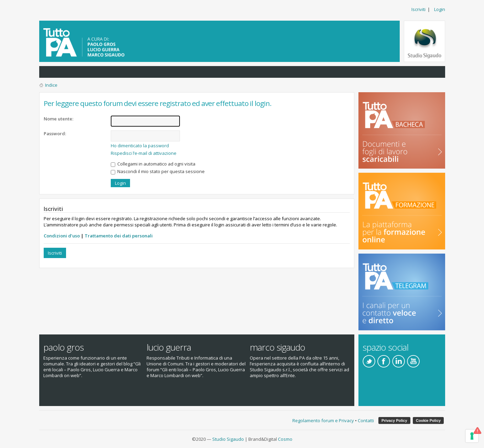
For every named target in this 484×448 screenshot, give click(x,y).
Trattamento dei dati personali (119, 236)
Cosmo (285, 439)
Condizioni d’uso (62, 236)
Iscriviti (418, 9)
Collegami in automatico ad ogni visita (153, 164)
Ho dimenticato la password (140, 146)
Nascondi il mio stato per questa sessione (158, 171)
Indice (51, 85)
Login (440, 9)
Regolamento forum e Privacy (323, 420)
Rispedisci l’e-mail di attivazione (144, 153)
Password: (55, 134)
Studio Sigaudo (228, 439)
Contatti (366, 420)
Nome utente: (58, 119)
